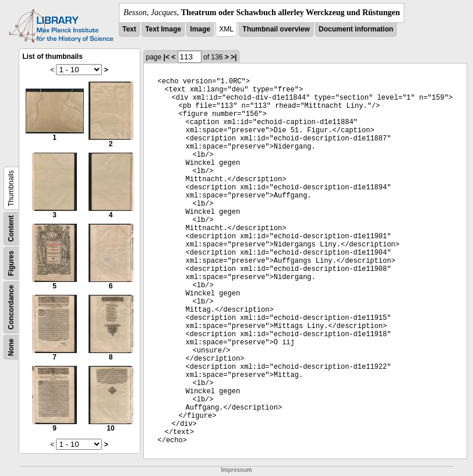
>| (234, 57)
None (11, 347)
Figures (11, 263)
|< (167, 57)
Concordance (11, 307)
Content (11, 229)
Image (200, 29)
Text (129, 29)
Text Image (163, 29)
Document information (356, 29)
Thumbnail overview (276, 29)
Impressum (236, 470)
